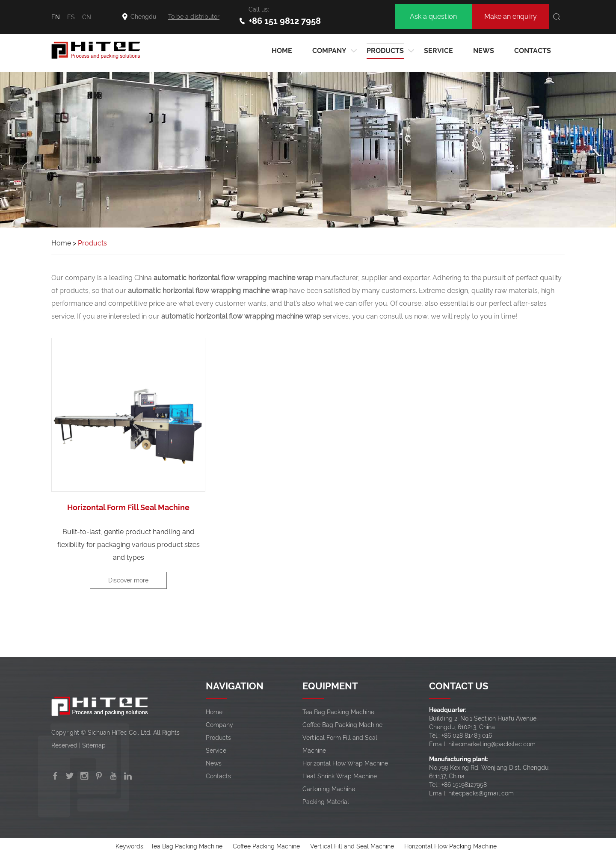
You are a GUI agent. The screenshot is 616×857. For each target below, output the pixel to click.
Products (385, 51)
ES (71, 17)
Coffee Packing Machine (266, 846)
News (484, 51)
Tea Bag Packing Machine (338, 712)
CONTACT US (459, 686)
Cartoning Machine (329, 789)
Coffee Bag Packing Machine (342, 725)
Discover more (128, 580)
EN (56, 17)
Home (61, 243)
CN (87, 17)
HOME (282, 51)
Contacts (533, 51)
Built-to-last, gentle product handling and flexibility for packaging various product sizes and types (129, 545)
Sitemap (94, 745)
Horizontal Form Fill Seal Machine (128, 507)
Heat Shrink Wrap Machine (340, 776)
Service (438, 51)
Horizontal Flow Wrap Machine (345, 763)
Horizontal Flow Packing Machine (450, 846)
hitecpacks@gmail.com (481, 793)
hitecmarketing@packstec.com (492, 744)
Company (329, 51)
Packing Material (326, 802)
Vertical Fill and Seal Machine (352, 846)
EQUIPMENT (330, 686)
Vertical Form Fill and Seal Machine (340, 744)
